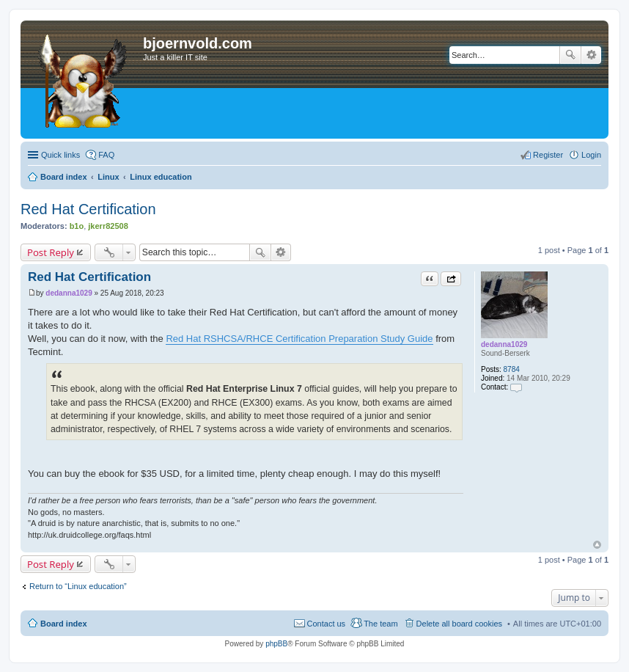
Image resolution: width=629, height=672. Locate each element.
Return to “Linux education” (78, 586)
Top (597, 545)
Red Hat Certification (88, 209)
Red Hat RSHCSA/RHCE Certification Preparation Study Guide (299, 339)
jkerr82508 (108, 226)
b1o (77, 226)
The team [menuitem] (380, 624)
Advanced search (591, 55)
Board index (64, 624)
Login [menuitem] (591, 155)
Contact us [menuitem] (327, 624)
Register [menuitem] (548, 155)
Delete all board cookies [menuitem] (459, 624)
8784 (512, 369)
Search (570, 55)
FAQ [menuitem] (106, 155)
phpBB (276, 644)
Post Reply (51, 252)
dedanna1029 (504, 344)
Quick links (60, 155)
